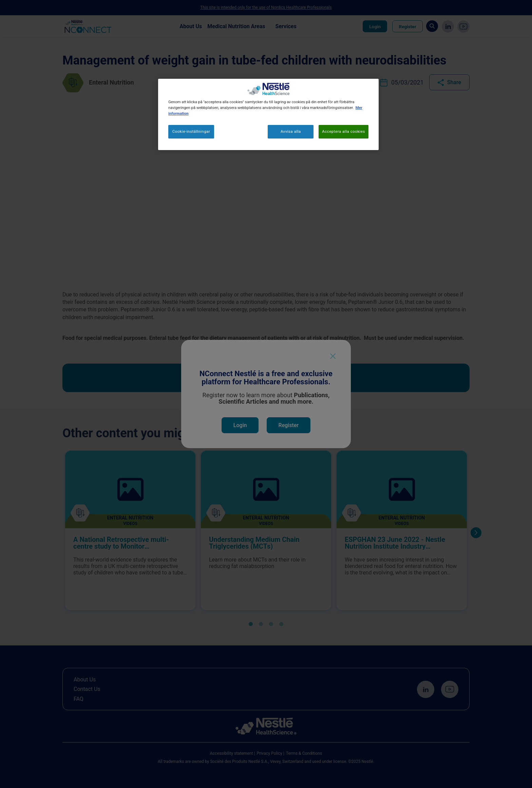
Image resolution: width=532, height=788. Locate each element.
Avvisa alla (291, 131)
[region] (268, 114)
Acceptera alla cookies (344, 131)
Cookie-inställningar (191, 131)
